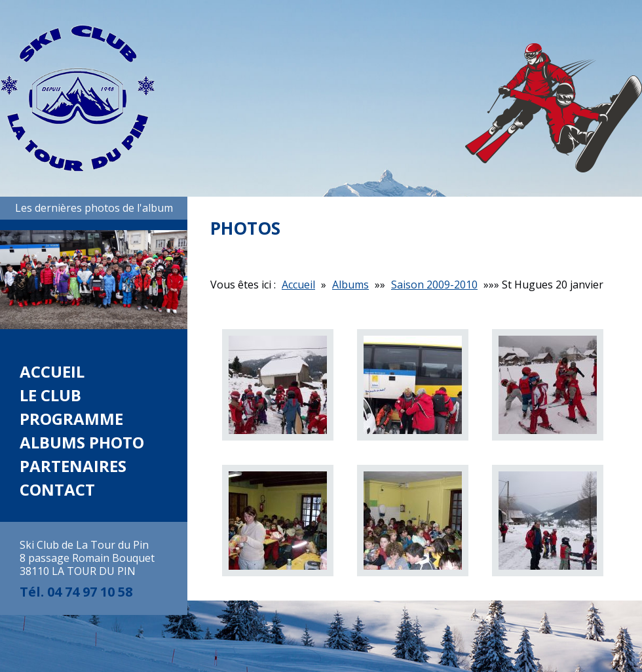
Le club (50, 395)
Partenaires (73, 466)
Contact (57, 489)
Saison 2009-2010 (434, 285)
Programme (71, 419)
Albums (350, 285)
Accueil (52, 371)
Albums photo (82, 442)
